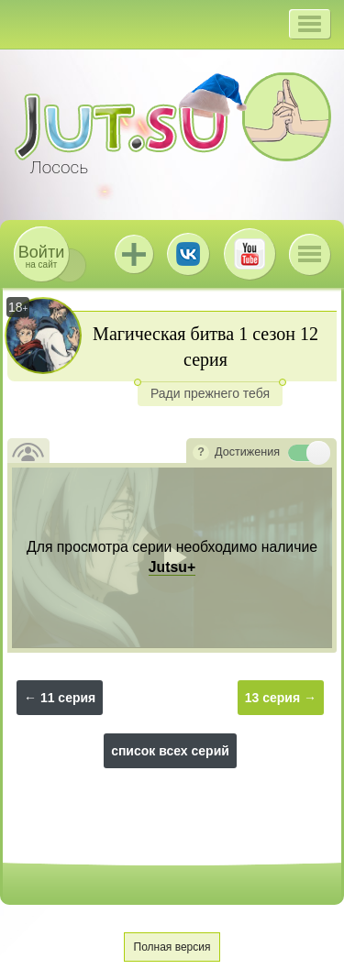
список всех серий (170, 751)
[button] (310, 24)
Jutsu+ (134, 254)
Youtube (250, 254)
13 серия (272, 698)
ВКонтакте (188, 254)
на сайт (41, 256)
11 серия (68, 698)
